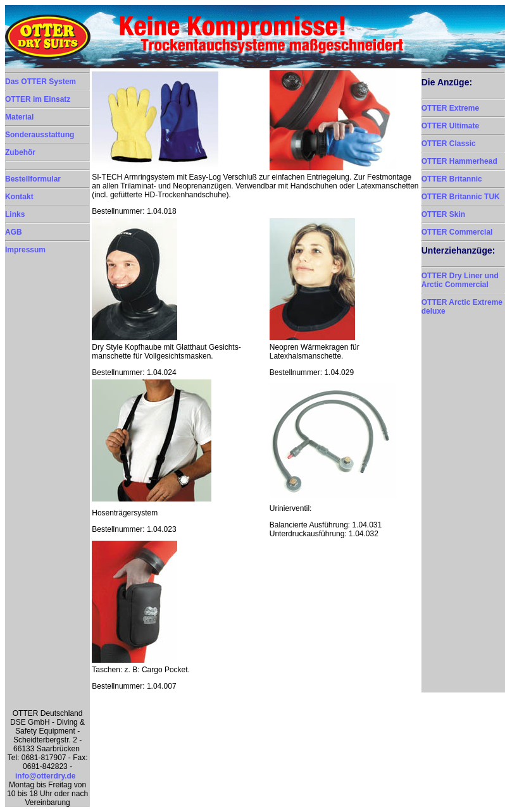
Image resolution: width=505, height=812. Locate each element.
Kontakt (19, 197)
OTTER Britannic (452, 179)
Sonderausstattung (40, 135)
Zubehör (20, 152)
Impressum (25, 250)
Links (15, 214)
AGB (14, 232)
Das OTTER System (41, 82)
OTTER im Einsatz (38, 99)
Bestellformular (33, 179)
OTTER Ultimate (450, 126)
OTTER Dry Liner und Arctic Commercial (460, 280)
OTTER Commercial (457, 232)
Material (19, 117)
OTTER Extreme (450, 108)
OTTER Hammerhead (459, 161)
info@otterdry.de (45, 776)
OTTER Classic (449, 144)
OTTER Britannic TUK (461, 197)
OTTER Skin (443, 214)
